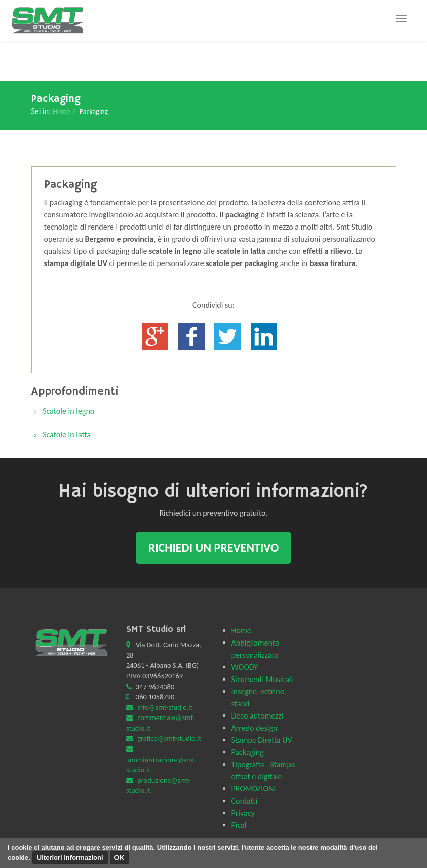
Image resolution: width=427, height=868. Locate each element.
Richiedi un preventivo (214, 548)
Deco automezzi (258, 716)
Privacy (243, 813)
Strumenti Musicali (262, 679)
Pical (239, 825)
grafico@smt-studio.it (169, 738)
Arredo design (255, 728)
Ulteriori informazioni (70, 858)
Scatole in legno (68, 411)
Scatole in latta (67, 435)
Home (61, 112)
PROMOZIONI (254, 789)
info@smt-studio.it (165, 707)
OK (120, 858)
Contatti (245, 801)
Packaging (248, 752)
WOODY (245, 667)
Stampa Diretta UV (262, 740)
